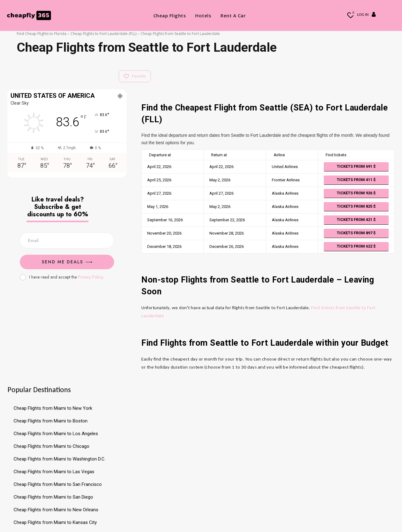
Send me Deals (67, 262)
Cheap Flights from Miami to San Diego (53, 497)
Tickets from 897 (356, 233)
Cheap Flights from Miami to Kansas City (55, 522)
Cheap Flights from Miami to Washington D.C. (60, 459)
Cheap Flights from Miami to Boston (51, 421)
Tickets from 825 (356, 206)
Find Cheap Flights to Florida (42, 34)
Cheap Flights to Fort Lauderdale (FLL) (103, 34)
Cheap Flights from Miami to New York (53, 408)
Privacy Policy (90, 277)
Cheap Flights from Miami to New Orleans (56, 510)
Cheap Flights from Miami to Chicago (51, 446)
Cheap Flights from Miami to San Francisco (58, 484)
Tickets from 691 (356, 166)
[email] (67, 240)
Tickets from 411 (356, 180)
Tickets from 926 (356, 193)
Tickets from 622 (356, 246)
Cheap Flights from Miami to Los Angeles (56, 434)
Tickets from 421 (356, 220)
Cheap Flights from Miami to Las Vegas (54, 472)
